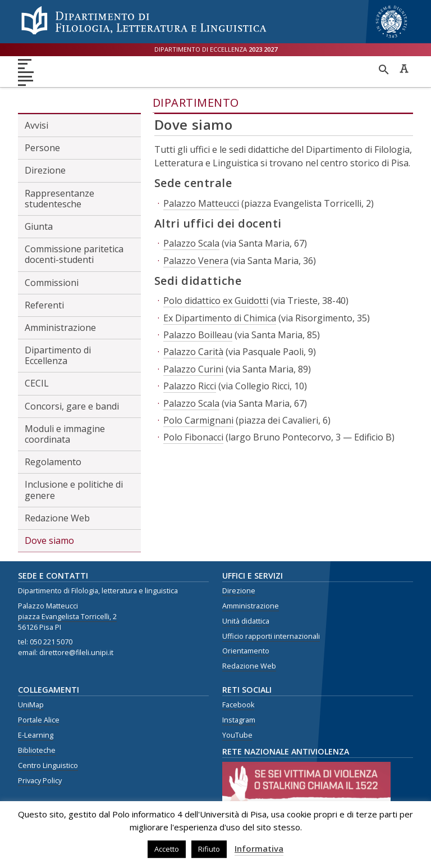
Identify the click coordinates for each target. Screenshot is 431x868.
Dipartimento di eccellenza (216, 49)
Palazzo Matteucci (201, 203)
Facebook (238, 705)
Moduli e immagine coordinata (65, 434)
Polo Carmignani (198, 420)
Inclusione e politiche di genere (74, 490)
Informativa (259, 848)
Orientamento (246, 651)
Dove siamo (49, 540)
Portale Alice (39, 720)
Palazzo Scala (191, 243)
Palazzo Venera (196, 261)
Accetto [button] (167, 849)
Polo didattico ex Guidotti (216, 301)
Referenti (44, 305)
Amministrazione (60, 328)
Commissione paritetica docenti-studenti (74, 254)
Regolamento (53, 462)
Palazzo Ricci (190, 386)
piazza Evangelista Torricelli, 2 (67, 617)
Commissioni (52, 283)
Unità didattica (246, 621)
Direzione (45, 170)
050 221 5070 (51, 642)
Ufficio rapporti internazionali (271, 636)
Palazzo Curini (193, 369)
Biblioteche (37, 750)
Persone (42, 148)
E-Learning (36, 735)
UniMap (31, 705)
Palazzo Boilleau (198, 335)
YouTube (237, 735)
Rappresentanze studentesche (59, 199)
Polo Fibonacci (193, 437)
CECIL (37, 383)
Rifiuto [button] (209, 849)
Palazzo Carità (193, 352)
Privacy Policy (40, 781)
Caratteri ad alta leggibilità (404, 69)
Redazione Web (57, 518)
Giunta (39, 226)
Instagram (239, 720)
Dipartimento (196, 103)
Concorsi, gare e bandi (72, 406)
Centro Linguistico (48, 765)
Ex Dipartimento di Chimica (220, 318)
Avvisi (36, 125)
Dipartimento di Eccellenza (58, 355)
